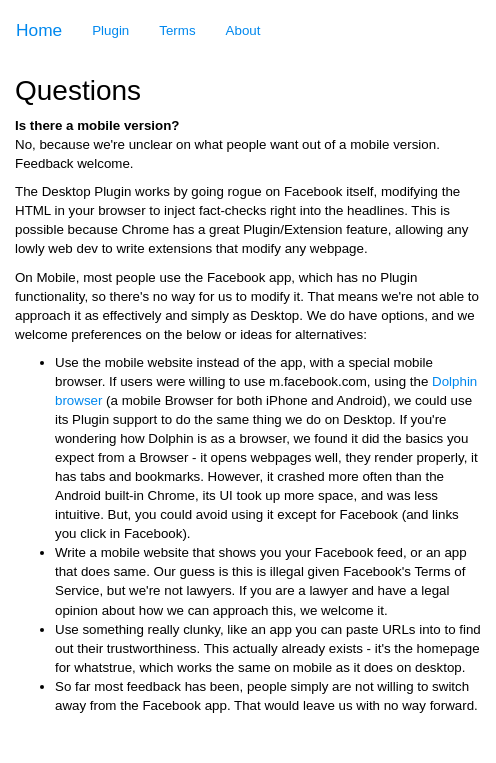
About (243, 30)
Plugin (110, 30)
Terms (177, 30)
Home (39, 30)
